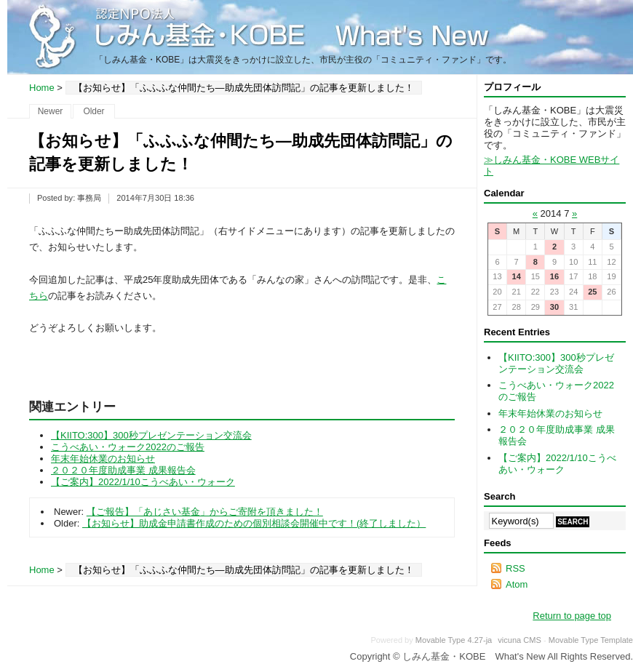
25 (592, 292)
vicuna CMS (519, 640)
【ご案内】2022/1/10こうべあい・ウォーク (143, 482)
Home (42, 88)
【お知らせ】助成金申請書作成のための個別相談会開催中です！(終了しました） (254, 523)
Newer (51, 111)
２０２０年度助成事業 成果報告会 (123, 470)
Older (93, 111)
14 (516, 276)
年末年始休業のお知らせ (103, 459)
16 (554, 276)
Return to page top (572, 616)
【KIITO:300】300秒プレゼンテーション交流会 (151, 435)
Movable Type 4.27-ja (454, 640)
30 (554, 307)
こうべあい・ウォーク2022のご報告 (128, 447)
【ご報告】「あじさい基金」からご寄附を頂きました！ (205, 512)
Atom (517, 584)
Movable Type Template (591, 640)
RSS (515, 568)
